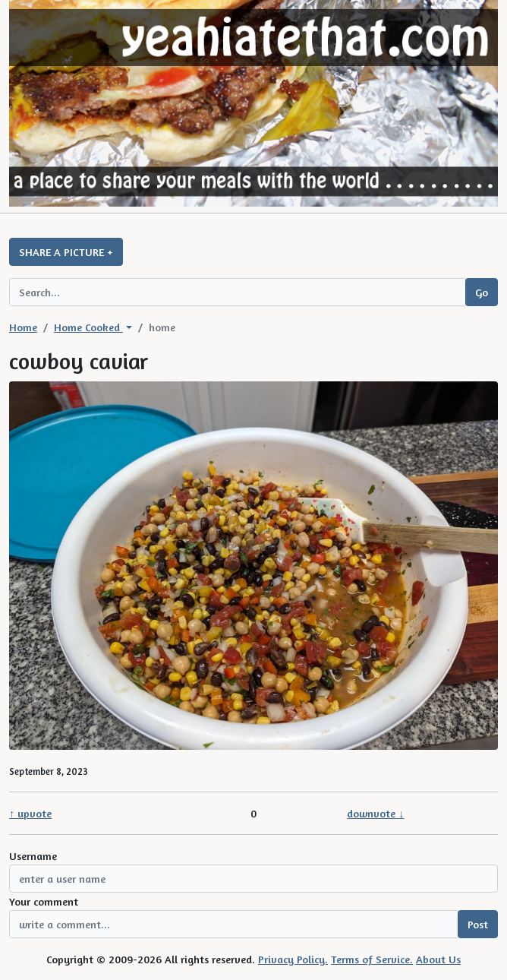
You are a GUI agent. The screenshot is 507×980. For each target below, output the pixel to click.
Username (33, 856)
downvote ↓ (375, 813)
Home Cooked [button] (88, 327)
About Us (438, 959)
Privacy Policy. (293, 959)
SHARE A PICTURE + (66, 252)
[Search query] (238, 292)
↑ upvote (30, 813)
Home (23, 327)
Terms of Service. (372, 959)
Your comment (44, 901)
